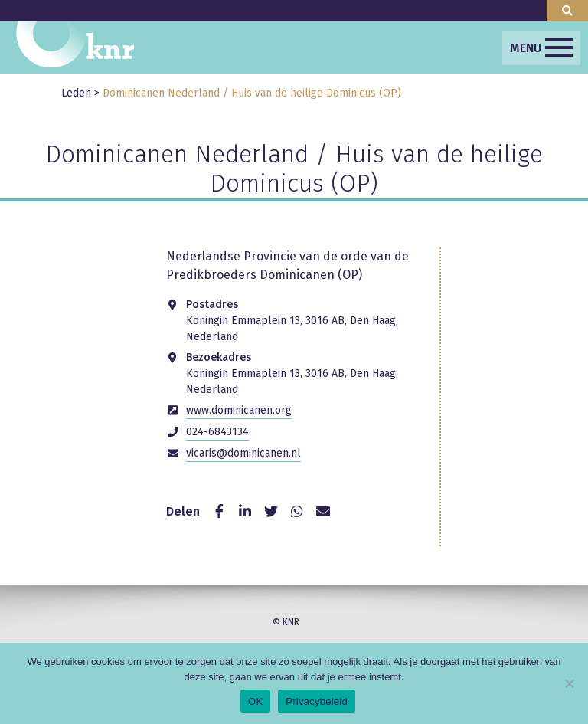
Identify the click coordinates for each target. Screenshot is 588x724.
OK (255, 701)
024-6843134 (217, 432)
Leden (76, 93)
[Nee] (569, 683)
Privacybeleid (317, 701)
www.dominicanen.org (239, 410)
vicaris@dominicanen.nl (243, 453)
